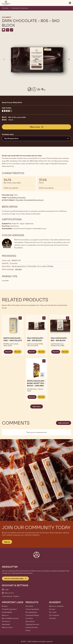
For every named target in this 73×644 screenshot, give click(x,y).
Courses (52, 609)
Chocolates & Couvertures (19, 8)
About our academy (56, 606)
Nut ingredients (31, 612)
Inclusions (29, 618)
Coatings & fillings (32, 615)
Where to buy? (7, 627)
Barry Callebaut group (10, 618)
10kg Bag (18, 269)
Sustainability (7, 612)
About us (5, 615)
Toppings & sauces (32, 624)
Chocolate (5, 8)
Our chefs (53, 612)
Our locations (54, 615)
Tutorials (52, 618)
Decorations (30, 621)
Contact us (6, 621)
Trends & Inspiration (9, 609)
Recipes (5, 606)
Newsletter (6, 624)
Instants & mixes (32, 627)
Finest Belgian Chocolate (16, 197)
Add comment (64, 423)
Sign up (7, 542)
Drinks (28, 630)
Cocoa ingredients (32, 609)
